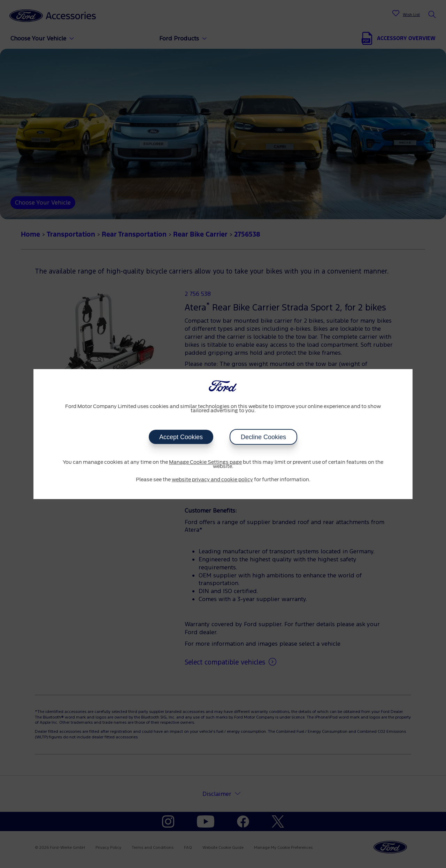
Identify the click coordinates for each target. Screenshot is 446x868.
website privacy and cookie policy (212, 480)
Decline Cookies (263, 437)
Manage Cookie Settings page (205, 462)
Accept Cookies (181, 437)
